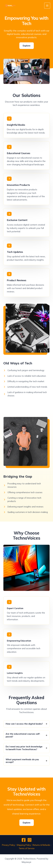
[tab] (26, 724)
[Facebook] (24, 840)
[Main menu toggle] (47, 6)
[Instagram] (30, 840)
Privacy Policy (8, 845)
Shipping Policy (24, 845)
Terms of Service (27, 848)
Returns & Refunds (41, 845)
